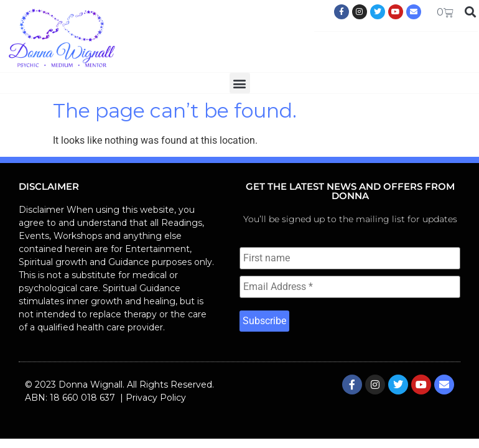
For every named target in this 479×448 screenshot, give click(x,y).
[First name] (350, 258)
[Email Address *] (350, 287)
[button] (240, 83)
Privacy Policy (156, 398)
